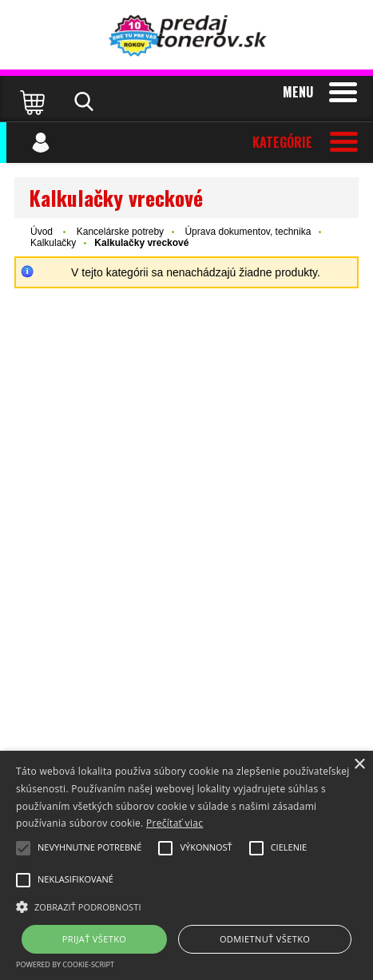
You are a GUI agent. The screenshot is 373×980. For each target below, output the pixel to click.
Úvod (42, 232)
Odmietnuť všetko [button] (265, 939)
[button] (186, 906)
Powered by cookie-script (65, 964)
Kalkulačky (53, 243)
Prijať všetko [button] (95, 939)
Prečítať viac (175, 823)
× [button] (359, 765)
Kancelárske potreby (120, 232)
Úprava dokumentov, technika (248, 232)
